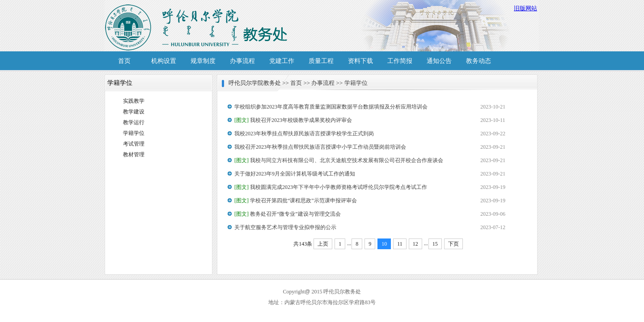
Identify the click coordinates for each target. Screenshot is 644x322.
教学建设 (134, 112)
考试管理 (134, 144)
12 (415, 244)
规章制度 (203, 61)
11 (400, 244)
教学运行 (134, 122)
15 (435, 244)
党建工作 (282, 61)
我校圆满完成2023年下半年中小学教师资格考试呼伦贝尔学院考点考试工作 (331, 187)
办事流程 (242, 61)
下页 (453, 244)
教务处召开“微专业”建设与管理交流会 (288, 214)
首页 (124, 61)
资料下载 (360, 61)
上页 (323, 244)
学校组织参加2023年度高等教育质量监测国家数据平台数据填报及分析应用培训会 (331, 107)
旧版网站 (525, 8)
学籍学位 (134, 133)
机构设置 (164, 61)
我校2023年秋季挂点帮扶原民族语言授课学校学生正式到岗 (304, 134)
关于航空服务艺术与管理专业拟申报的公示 (285, 227)
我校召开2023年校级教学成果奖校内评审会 (293, 120)
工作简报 (400, 61)
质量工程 (321, 61)
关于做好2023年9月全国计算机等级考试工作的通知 (295, 174)
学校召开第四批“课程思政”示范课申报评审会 (296, 201)
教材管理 (134, 155)
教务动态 (479, 61)
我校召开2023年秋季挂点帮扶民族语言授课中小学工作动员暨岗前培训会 (320, 147)
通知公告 (439, 61)
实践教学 (134, 101)
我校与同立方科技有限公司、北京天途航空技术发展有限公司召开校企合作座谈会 (339, 160)
